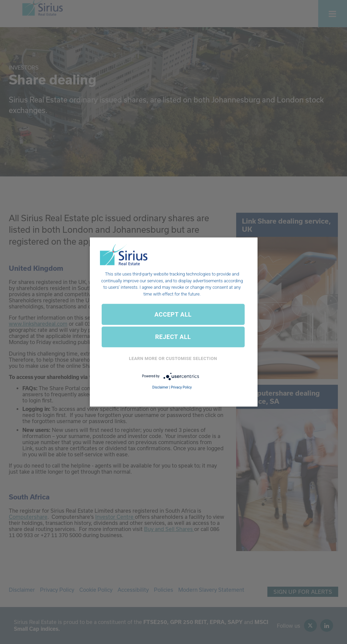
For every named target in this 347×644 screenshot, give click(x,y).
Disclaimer (160, 387)
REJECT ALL (173, 337)
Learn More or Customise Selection (173, 358)
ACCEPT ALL (173, 314)
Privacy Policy (181, 387)
